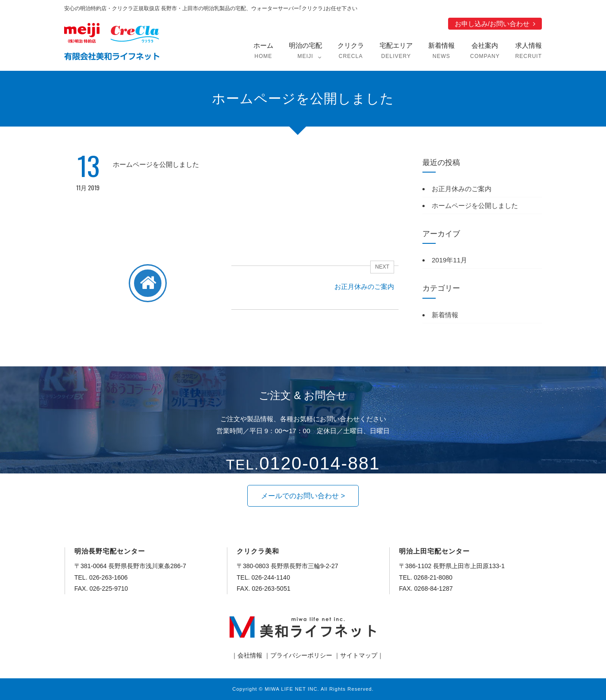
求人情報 (529, 52)
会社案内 (485, 52)
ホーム (263, 52)
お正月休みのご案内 (462, 189)
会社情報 (250, 655)
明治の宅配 (305, 52)
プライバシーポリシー (301, 655)
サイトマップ (359, 655)
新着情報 (441, 52)
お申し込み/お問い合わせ (492, 24)
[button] (303, 496)
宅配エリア (396, 52)
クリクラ (351, 52)
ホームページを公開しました (475, 206)
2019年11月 (449, 260)
